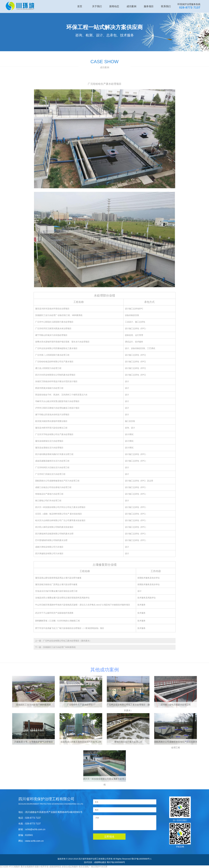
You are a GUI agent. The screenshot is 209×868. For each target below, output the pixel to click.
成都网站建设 (100, 862)
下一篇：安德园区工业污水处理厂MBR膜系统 (55, 647)
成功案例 (131, 6)
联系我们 (166, 6)
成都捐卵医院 (55, 867)
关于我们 (97, 6)
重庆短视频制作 (28, 867)
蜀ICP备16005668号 (116, 862)
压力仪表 (4, 867)
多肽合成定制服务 (70, 867)
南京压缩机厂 (85, 867)
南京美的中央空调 (99, 867)
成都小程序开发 (42, 867)
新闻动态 (114, 6)
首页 (80, 6)
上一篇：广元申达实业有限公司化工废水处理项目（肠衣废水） (63, 641)
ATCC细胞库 (14, 867)
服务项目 (149, 6)
